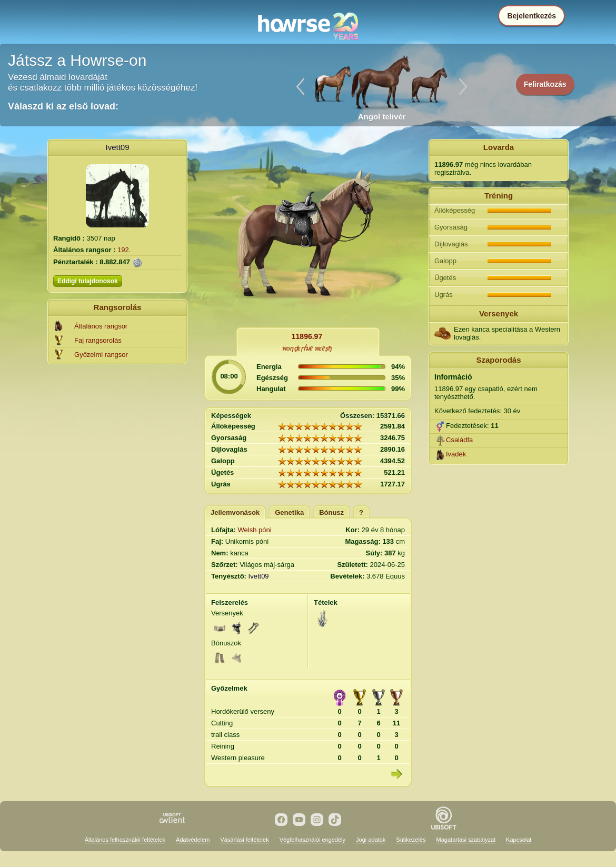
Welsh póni (255, 530)
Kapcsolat (519, 840)
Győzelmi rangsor (101, 355)
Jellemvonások (235, 512)
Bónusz (331, 512)
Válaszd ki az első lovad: (63, 106)
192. (124, 250)
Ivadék (456, 454)
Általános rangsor (101, 326)
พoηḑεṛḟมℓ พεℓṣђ (307, 348)
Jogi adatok (371, 840)
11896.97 (307, 336)
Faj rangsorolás (98, 340)
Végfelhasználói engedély (312, 840)
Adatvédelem (193, 840)
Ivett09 (117, 147)
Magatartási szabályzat (466, 840)
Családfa (459, 440)
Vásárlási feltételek (244, 840)
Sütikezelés (411, 840)
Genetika (289, 512)
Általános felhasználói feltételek (125, 840)
